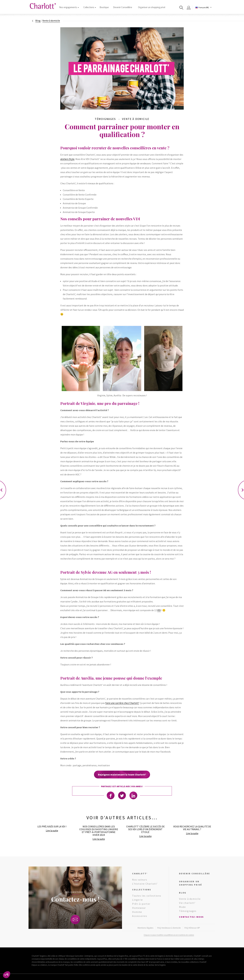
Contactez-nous (191, 917)
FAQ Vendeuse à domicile (169, 928)
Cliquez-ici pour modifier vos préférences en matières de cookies (169, 935)
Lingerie (138, 900)
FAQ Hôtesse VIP (192, 928)
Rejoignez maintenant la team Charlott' (122, 775)
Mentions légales (146, 928)
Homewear (139, 908)
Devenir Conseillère (123, 7)
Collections (90, 7)
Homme (137, 912)
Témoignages (188, 911)
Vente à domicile (190, 899)
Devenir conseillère (195, 874)
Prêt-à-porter (141, 904)
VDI (159, 610)
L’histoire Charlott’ (145, 884)
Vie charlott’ (187, 903)
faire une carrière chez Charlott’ (122, 703)
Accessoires (140, 916)
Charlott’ (140, 874)
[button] (7, 975)
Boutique (104, 7)
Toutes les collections (147, 896)
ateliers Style (67, 159)
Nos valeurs (140, 880)
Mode (182, 907)
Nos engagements (69, 7)
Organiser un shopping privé (152, 7)
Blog (38, 21)
